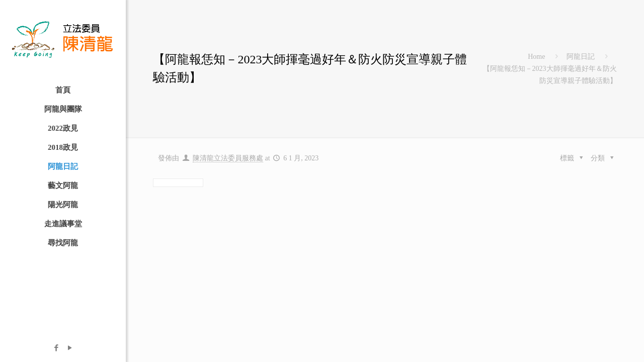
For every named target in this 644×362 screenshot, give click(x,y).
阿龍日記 (581, 57)
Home (536, 57)
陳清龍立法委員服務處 (228, 158)
